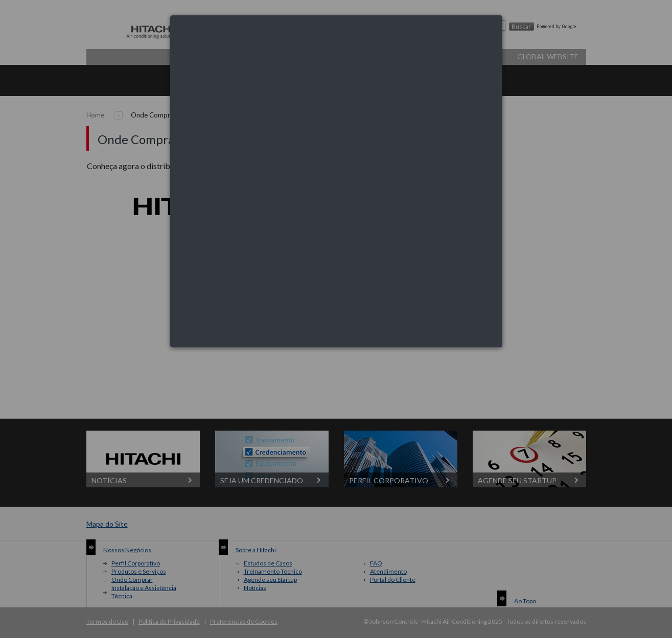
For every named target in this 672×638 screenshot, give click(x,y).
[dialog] (336, 181)
